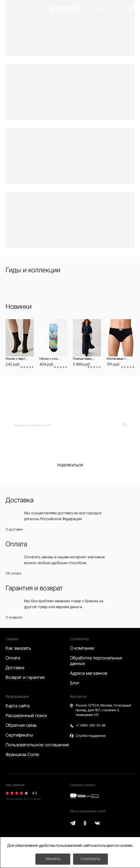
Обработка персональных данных (96, 661)
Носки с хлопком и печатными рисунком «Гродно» (51, 359)
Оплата (13, 658)
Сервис (12, 639)
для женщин (39, 445)
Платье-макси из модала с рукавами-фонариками (84, 359)
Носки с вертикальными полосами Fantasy (17, 359)
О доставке (14, 529)
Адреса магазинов (89, 673)
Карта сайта (18, 706)
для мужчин (106, 445)
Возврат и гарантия (25, 677)
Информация (17, 696)
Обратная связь (21, 725)
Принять (53, 859)
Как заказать (18, 648)
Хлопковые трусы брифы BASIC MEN (118, 359)
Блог (75, 683)
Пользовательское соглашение (37, 745)
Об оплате (13, 573)
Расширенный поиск (26, 715)
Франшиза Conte (22, 754)
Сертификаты (19, 735)
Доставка (15, 667)
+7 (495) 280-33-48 (90, 725)
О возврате (14, 617)
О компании (82, 648)
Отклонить (90, 859)
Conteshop (79, 639)
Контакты (78, 696)
